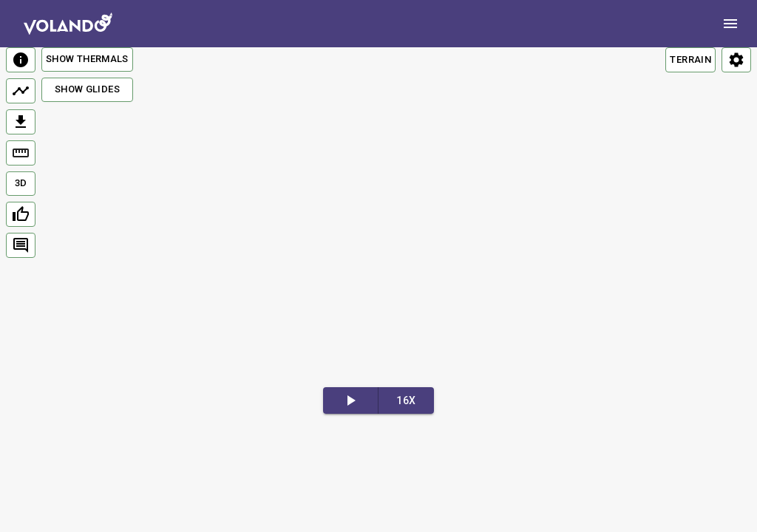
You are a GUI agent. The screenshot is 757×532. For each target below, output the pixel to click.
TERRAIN (690, 59)
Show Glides (87, 89)
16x (406, 400)
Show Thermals (87, 59)
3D (21, 183)
